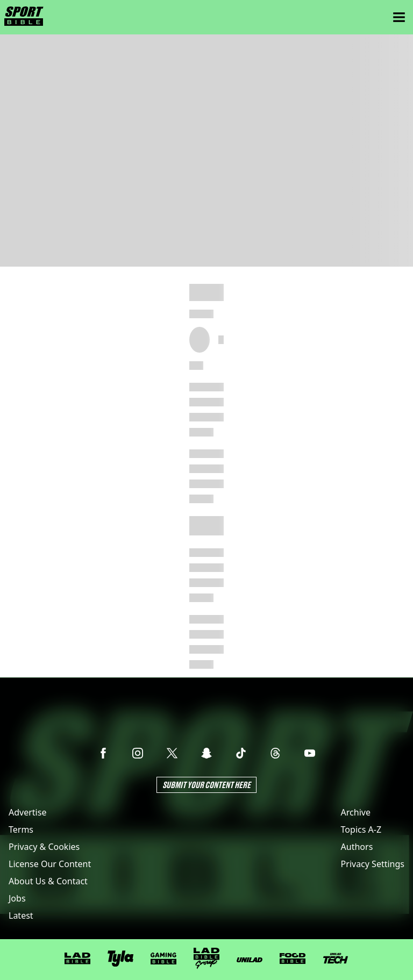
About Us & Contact (48, 881)
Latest (21, 915)
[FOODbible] (293, 958)
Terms (21, 829)
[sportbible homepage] (24, 17)
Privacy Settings (373, 864)
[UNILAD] (250, 960)
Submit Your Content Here (206, 785)
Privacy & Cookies (44, 847)
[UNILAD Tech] (336, 958)
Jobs (17, 898)
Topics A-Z (361, 829)
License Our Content (50, 864)
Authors (357, 847)
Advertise (27, 812)
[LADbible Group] (206, 958)
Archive (356, 812)
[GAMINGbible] (163, 959)
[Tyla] (120, 958)
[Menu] (399, 17)
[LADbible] (77, 958)
